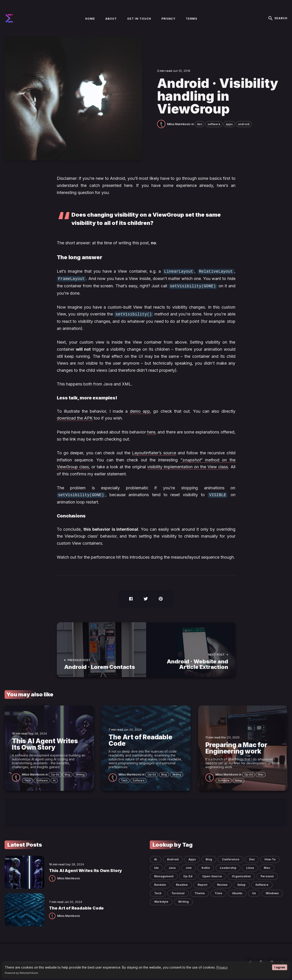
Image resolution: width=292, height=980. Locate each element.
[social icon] (250, 961)
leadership (228, 866)
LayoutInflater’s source (154, 452)
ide (156, 866)
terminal (178, 892)
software (214, 124)
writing (80, 773)
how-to (270, 858)
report (202, 883)
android (244, 124)
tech (27, 779)
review (222, 883)
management (164, 875)
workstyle (161, 900)
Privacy (222, 967)
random (160, 883)
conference (231, 858)
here (151, 431)
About (111, 19)
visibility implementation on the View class (188, 466)
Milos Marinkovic (179, 124)
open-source (212, 875)
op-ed (55, 773)
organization (241, 875)
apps (229, 124)
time (218, 892)
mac (261, 773)
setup (239, 779)
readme (182, 883)
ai (54, 779)
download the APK (75, 417)
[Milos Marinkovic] (162, 124)
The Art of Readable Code (76, 907)
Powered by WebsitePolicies (21, 973)
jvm (189, 866)
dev (200, 124)
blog (67, 773)
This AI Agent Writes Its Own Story (85, 869)
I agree (280, 967)
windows (272, 892)
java (172, 866)
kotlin (206, 866)
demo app (140, 410)
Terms (191, 19)
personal (267, 875)
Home (90, 19)
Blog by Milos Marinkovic (34, 961)
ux (254, 892)
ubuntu (237, 892)
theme (200, 892)
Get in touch (139, 19)
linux (250, 866)
